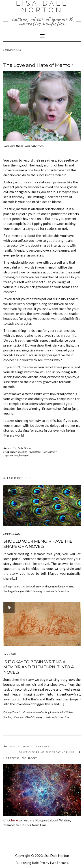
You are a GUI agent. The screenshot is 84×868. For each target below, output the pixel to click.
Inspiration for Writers (62, 586)
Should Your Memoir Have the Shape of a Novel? (38, 544)
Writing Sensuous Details (30, 746)
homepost (24, 455)
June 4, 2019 (10, 654)
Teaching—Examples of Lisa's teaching (37, 452)
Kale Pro (39, 863)
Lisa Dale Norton (23, 448)
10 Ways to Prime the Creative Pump (47, 752)
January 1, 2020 (12, 534)
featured (14, 455)
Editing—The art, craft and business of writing (26, 586)
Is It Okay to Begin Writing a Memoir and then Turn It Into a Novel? (39, 667)
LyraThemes (59, 863)
